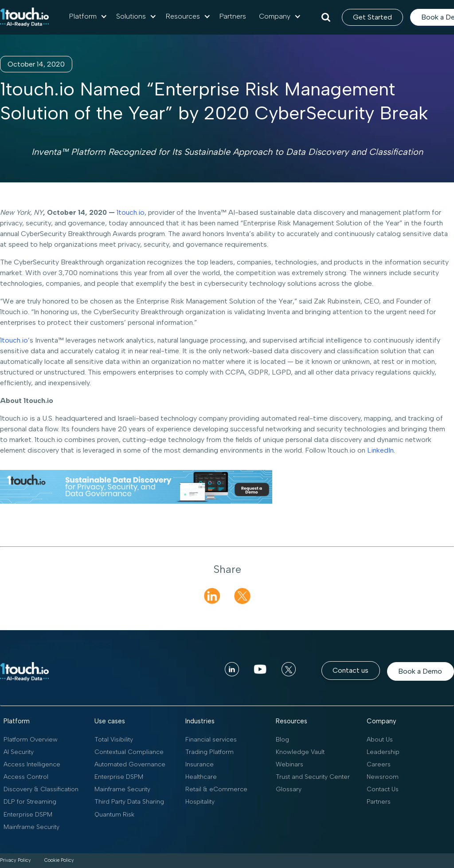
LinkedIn (380, 450)
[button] (88, 16)
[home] (24, 17)
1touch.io (130, 212)
